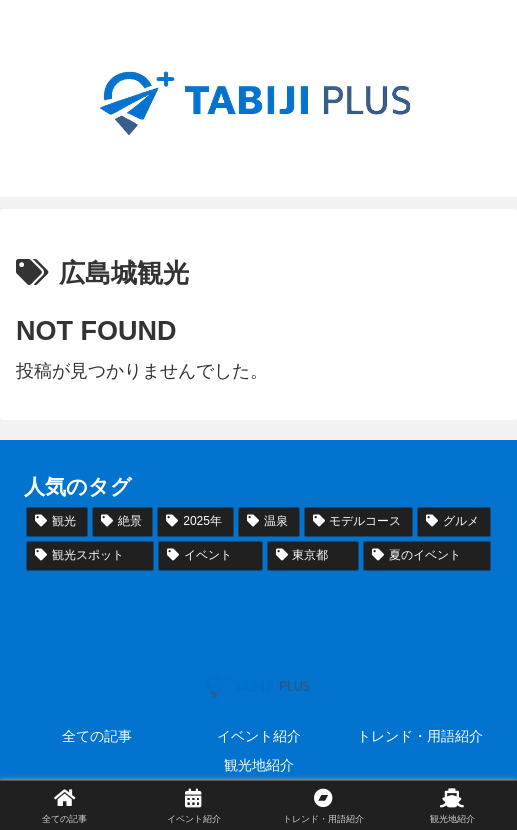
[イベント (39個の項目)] (210, 556)
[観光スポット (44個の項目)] (90, 556)
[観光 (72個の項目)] (57, 522)
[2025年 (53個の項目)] (195, 522)
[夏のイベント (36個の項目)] (427, 556)
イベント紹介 (259, 736)
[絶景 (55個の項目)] (123, 522)
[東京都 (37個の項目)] (313, 556)
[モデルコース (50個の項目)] (359, 522)
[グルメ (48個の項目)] (454, 522)
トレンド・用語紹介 (420, 736)
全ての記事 (97, 736)
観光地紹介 (259, 765)
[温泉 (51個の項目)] (269, 522)
